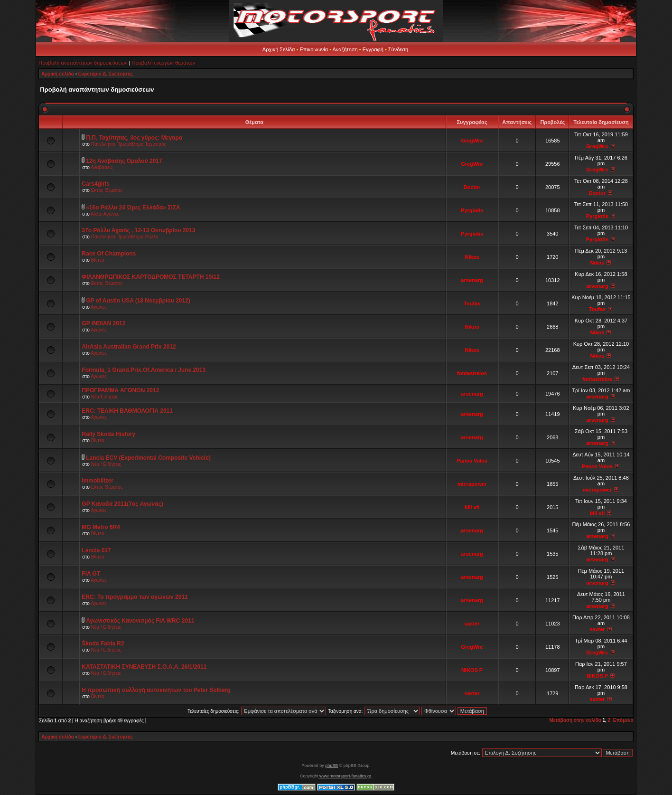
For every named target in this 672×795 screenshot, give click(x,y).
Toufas (472, 303)
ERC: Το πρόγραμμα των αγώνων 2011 (135, 597)
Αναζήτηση (345, 49)
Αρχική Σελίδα (279, 49)
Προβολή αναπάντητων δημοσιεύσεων (83, 63)
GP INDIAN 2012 (103, 323)
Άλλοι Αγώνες (105, 214)
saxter (472, 624)
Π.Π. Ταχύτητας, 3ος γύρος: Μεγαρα (134, 138)
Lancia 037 (96, 550)
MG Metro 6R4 (101, 527)
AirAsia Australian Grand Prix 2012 (129, 347)
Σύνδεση (398, 49)
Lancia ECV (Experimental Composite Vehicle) (148, 458)
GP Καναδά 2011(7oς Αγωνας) (122, 504)
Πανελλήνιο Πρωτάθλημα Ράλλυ (125, 237)
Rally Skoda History (108, 434)
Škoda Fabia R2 (103, 644)
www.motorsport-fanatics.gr (344, 776)
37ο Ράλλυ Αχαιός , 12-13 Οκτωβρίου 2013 (138, 230)
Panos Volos (472, 461)
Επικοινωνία (314, 49)
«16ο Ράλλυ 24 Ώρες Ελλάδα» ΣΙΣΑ (133, 208)
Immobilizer (98, 481)
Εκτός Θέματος (107, 190)
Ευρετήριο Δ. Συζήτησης (106, 74)
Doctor (472, 187)
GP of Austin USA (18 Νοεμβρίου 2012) (138, 301)
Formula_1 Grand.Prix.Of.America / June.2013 (144, 370)
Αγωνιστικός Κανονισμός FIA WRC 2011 (140, 621)
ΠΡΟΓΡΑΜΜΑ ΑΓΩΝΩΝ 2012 (120, 390)
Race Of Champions (109, 254)
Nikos (472, 257)
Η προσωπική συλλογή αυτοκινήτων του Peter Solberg (156, 690)
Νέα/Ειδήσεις (105, 397)
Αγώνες (99, 307)
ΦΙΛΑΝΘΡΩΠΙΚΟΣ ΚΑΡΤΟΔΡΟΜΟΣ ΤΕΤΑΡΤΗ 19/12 (151, 277)
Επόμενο (623, 720)
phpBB (331, 766)
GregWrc (472, 141)
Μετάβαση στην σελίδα (575, 720)
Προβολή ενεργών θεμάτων (163, 63)
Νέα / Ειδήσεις (106, 464)
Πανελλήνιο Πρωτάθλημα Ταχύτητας (129, 144)
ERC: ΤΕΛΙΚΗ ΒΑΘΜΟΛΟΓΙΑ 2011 (127, 411)
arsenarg (472, 280)
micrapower (472, 484)
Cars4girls (96, 184)
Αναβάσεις (102, 167)
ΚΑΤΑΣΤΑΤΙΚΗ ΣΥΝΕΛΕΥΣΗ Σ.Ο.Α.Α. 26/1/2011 (144, 667)
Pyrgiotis (472, 210)
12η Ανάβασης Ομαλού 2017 (124, 161)
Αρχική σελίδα (58, 74)
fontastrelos (472, 373)
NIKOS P (472, 670)
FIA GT (91, 574)
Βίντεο (98, 260)
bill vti (472, 507)
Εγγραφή (373, 49)
